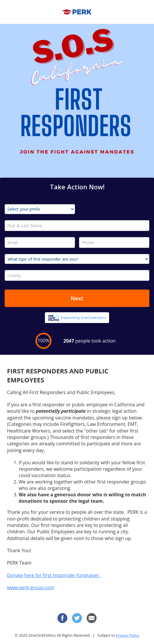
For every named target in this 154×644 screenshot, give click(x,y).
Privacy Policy (127, 635)
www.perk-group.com (30, 587)
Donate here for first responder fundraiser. (54, 575)
